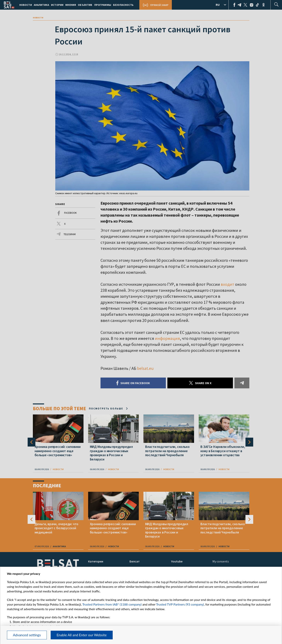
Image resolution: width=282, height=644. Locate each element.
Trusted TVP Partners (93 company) (180, 604)
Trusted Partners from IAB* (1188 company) (112, 604)
